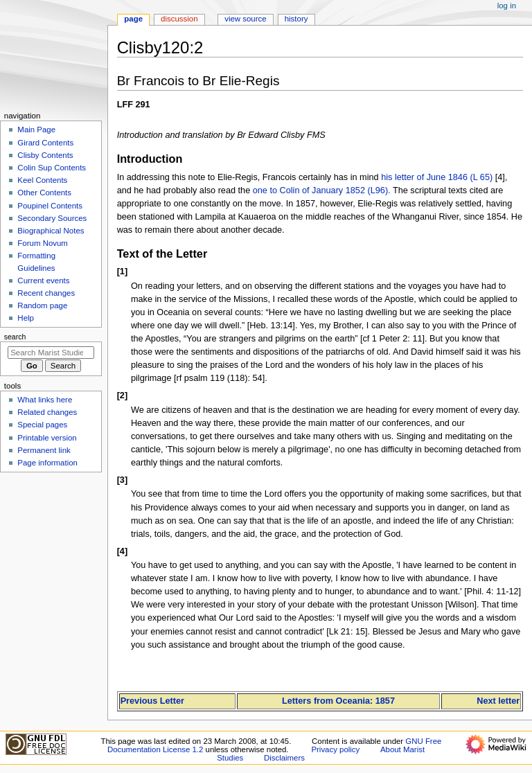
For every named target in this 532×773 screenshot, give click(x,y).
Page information (47, 463)
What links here (45, 400)
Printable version (47, 438)
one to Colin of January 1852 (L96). (322, 190)
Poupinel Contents (50, 206)
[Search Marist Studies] (51, 353)
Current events (43, 281)
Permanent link (44, 450)
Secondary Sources (52, 218)
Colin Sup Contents (52, 168)
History (296, 19)
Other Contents (44, 193)
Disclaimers (284, 758)
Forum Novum (43, 243)
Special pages (42, 425)
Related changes (47, 412)
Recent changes (46, 293)
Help (26, 318)
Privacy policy (335, 749)
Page (133, 19)
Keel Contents (42, 180)
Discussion (179, 19)
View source (245, 19)
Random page (42, 305)
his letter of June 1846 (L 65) (437, 177)
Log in (507, 6)
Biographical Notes (51, 231)
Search (15, 337)
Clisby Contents (45, 155)
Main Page (36, 130)
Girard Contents (45, 143)
